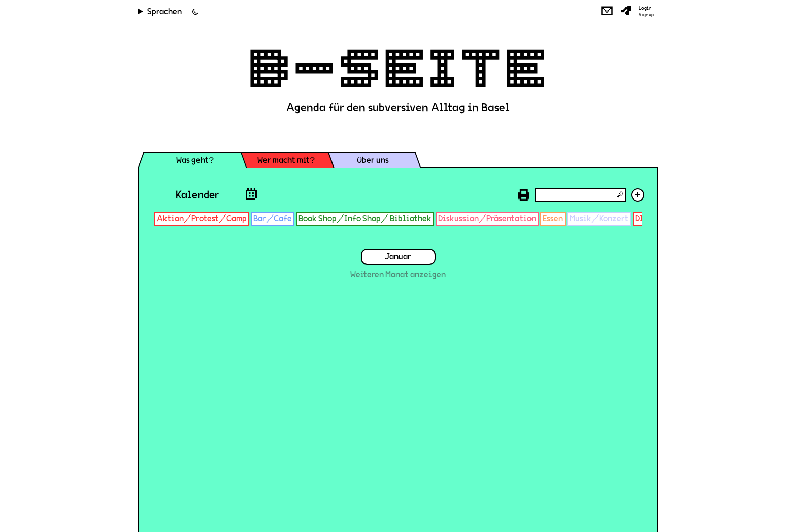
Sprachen (164, 11)
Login (645, 8)
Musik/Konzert (599, 219)
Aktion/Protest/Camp (202, 219)
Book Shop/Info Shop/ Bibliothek (365, 219)
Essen (553, 219)
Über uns (373, 160)
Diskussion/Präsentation (487, 219)
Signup (646, 15)
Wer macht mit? (286, 160)
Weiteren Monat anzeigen (398, 274)
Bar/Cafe (273, 219)
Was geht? (195, 160)
